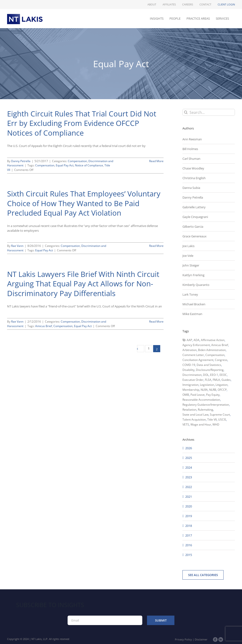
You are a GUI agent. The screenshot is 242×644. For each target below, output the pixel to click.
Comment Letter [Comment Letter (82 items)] (193, 355)
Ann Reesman (192, 139)
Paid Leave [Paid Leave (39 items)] (198, 395)
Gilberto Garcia (193, 227)
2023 (189, 477)
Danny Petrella (21, 161)
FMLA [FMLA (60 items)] (216, 380)
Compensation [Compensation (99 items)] (215, 355)
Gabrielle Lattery (194, 207)
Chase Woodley (193, 168)
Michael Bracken (194, 304)
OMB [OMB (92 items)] (186, 395)
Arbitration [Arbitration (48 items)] (190, 350)
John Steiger (191, 265)
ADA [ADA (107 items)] (197, 340)
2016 (189, 545)
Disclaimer (201, 639)
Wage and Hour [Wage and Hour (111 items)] (201, 424)
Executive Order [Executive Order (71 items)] (193, 380)
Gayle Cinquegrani (195, 217)
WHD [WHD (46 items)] (216, 424)
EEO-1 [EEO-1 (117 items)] (214, 375)
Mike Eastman (192, 314)
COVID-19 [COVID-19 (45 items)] (189, 365)
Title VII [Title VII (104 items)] (212, 420)
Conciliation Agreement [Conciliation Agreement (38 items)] (198, 360)
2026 (189, 448)
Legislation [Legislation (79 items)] (207, 385)
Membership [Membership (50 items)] (191, 390)
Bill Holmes (190, 149)
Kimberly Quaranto (196, 285)
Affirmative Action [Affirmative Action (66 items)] (213, 340)
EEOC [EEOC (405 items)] (223, 375)
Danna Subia (191, 188)
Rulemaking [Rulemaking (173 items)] (205, 410)
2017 (189, 535)
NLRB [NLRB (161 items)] (213, 390)
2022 (189, 487)
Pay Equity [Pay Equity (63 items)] (213, 395)
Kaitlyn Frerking (193, 275)
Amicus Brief (44, 326)
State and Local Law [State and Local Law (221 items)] (195, 415)
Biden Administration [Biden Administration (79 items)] (212, 350)
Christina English (194, 178)
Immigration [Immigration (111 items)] (190, 385)
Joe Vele (188, 256)
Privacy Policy (183, 639)
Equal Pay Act (65, 165)
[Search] (186, 112)
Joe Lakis (188, 246)
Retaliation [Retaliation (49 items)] (189, 410)
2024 (189, 467)
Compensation (77, 161)
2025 (189, 458)
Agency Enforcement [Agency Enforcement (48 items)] (196, 345)
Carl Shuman (191, 159)
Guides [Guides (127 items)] (226, 380)
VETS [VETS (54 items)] (186, 424)
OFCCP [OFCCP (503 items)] (222, 390)
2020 (189, 506)
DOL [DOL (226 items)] (206, 375)
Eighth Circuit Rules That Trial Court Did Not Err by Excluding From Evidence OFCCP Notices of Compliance (82, 123)
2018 (189, 526)
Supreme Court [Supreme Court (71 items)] (220, 415)
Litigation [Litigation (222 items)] (222, 385)
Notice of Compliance (89, 165)
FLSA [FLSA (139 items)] (208, 380)
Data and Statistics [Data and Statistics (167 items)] (209, 365)
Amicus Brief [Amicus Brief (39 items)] (220, 345)
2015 (189, 555)
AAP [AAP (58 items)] (189, 340)
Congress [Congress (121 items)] (221, 360)
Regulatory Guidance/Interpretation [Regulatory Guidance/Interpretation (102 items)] (206, 405)
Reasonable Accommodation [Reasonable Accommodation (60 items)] (201, 400)
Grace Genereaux (194, 236)
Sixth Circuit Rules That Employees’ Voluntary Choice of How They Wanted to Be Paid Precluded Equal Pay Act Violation (84, 203)
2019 (189, 516)
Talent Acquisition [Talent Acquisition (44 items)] (194, 420)
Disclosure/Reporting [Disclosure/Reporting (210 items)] (210, 370)
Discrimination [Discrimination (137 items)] (192, 375)
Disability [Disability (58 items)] (188, 370)
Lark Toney (190, 294)
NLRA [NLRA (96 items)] (204, 390)
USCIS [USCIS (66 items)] (222, 420)
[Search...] (209, 112)
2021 (189, 497)
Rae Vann (17, 246)
